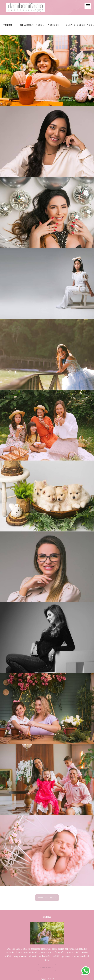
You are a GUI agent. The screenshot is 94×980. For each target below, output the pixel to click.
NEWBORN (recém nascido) (39, 25)
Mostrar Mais (47, 898)
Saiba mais (47, 967)
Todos (8, 25)
